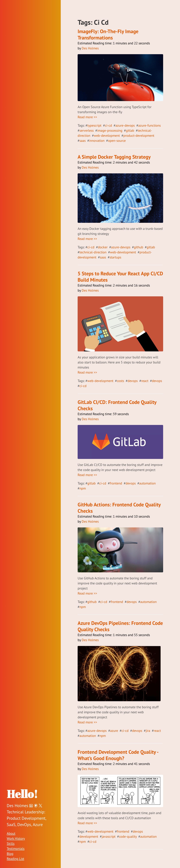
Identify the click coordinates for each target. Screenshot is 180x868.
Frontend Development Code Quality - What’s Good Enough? (118, 755)
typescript (94, 125)
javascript (109, 836)
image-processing (110, 130)
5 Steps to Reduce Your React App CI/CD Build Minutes (120, 277)
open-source (117, 141)
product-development (139, 136)
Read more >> (87, 117)
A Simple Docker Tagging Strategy (114, 157)
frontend (116, 483)
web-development (107, 136)
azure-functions (149, 125)
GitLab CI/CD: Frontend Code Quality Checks (117, 405)
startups (115, 257)
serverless (87, 130)
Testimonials (16, 849)
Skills (11, 844)
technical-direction (93, 252)
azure (114, 731)
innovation (97, 141)
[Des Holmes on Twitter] (40, 805)
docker (103, 247)
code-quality (128, 836)
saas (83, 141)
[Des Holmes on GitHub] (36, 805)
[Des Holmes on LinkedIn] (31, 805)
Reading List (15, 859)
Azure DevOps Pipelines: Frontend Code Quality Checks (120, 626)
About (11, 833)
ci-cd (108, 125)
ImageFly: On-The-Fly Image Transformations (108, 34)
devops (133, 381)
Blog (10, 854)
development (89, 836)
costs (120, 381)
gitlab (130, 130)
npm (83, 488)
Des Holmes (90, 48)
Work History (16, 838)
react (145, 381)
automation (147, 483)
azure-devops (125, 125)
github (139, 247)
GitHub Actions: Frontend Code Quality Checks (119, 508)
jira (148, 731)
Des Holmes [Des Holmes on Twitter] (18, 805)
